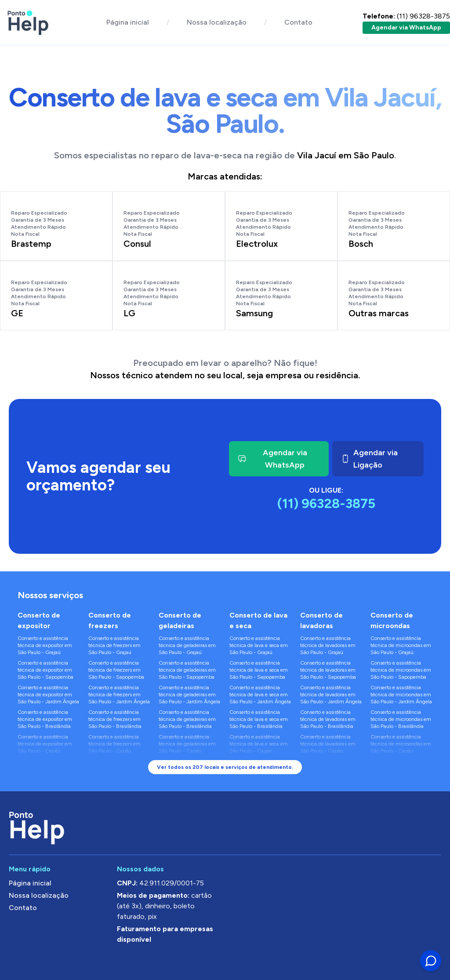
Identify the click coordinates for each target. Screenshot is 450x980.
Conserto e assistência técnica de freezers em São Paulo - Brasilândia (115, 719)
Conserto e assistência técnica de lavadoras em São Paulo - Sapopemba (328, 670)
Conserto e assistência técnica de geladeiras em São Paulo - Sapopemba (187, 670)
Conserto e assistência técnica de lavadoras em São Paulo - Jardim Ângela (331, 695)
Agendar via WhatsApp (406, 27)
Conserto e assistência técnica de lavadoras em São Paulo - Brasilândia (328, 719)
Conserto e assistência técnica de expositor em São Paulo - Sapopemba (45, 670)
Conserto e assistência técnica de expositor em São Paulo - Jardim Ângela (48, 695)
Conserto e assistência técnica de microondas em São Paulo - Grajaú (401, 645)
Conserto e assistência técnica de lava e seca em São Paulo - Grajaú (259, 645)
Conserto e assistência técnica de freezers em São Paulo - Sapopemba (116, 670)
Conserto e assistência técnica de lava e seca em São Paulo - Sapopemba (259, 670)
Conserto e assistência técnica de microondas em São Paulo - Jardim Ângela (401, 695)
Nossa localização (217, 22)
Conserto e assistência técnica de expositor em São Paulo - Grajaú (45, 645)
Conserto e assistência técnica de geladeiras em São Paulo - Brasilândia (187, 719)
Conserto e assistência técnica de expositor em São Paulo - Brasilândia (45, 719)
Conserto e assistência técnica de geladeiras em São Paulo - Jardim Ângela (189, 695)
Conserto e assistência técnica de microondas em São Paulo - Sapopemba (401, 670)
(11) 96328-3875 (406, 16)
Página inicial (128, 22)
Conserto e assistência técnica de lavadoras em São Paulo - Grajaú (328, 645)
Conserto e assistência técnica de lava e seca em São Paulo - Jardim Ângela (260, 695)
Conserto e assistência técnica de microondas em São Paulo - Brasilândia (401, 719)
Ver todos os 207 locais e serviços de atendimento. (225, 767)
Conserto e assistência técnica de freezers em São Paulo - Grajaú (114, 645)
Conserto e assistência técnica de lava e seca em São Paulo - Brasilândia (259, 719)
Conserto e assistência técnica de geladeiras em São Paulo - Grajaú (187, 645)
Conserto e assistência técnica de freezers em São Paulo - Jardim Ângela (119, 695)
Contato (298, 22)
